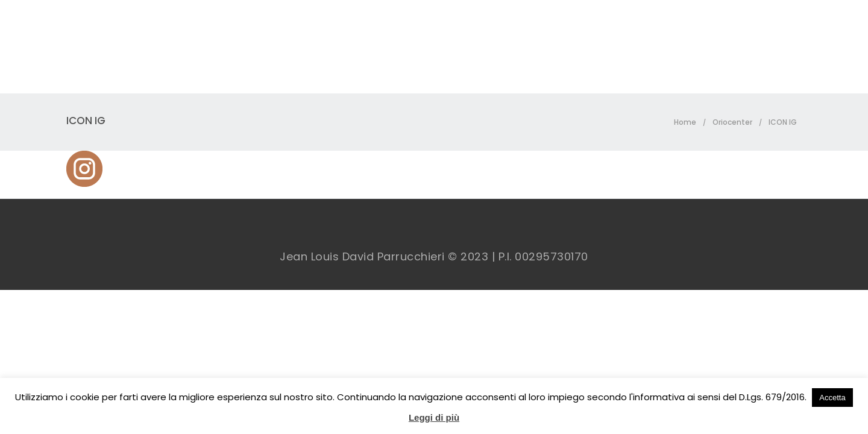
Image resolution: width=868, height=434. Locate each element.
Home (685, 122)
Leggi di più (434, 417)
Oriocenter (732, 122)
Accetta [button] (832, 398)
